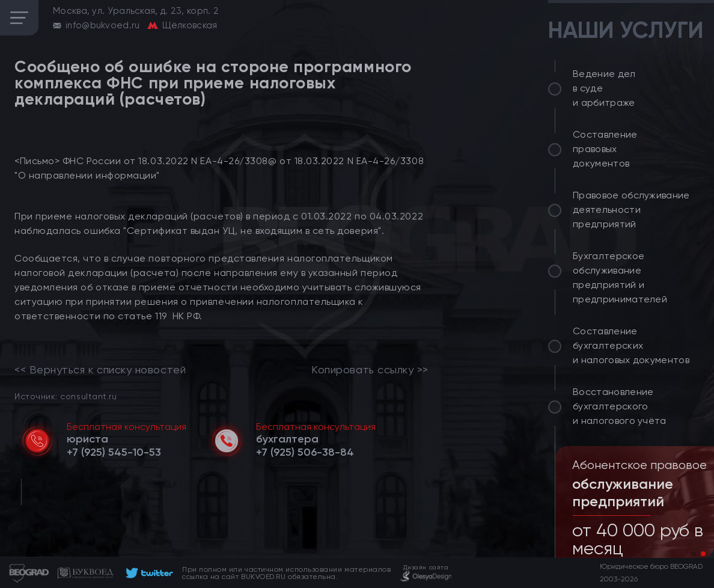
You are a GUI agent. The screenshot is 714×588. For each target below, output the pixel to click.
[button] (694, 554)
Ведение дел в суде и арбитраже (604, 88)
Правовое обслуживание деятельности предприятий (631, 210)
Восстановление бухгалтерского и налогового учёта (620, 406)
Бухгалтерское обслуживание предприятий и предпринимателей (620, 277)
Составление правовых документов (605, 149)
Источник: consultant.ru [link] (66, 396)
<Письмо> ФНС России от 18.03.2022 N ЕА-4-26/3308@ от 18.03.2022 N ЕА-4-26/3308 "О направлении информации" (219, 168)
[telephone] (114, 452)
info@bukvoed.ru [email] (103, 25)
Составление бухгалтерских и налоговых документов (631, 345)
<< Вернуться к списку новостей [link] (100, 370)
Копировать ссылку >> (370, 370)
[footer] (148, 573)
